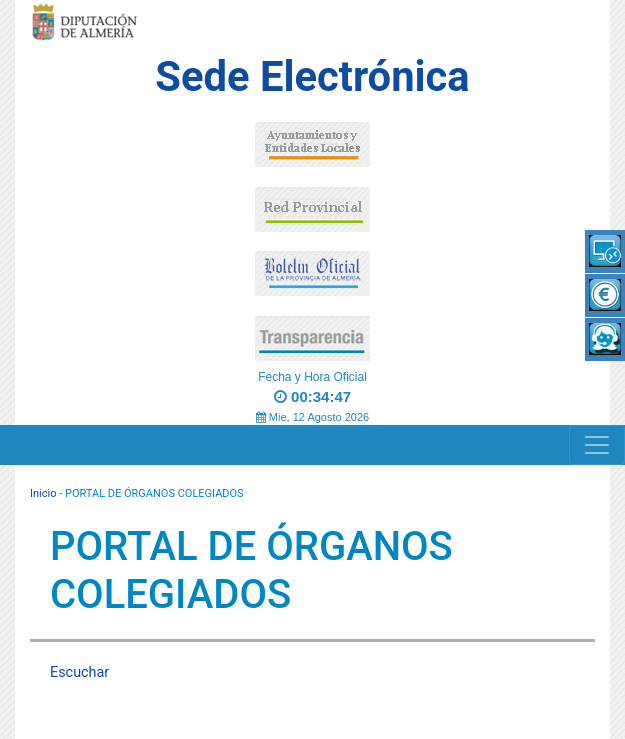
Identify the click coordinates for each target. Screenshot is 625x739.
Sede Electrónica (312, 76)
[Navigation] (597, 445)
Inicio (43, 493)
